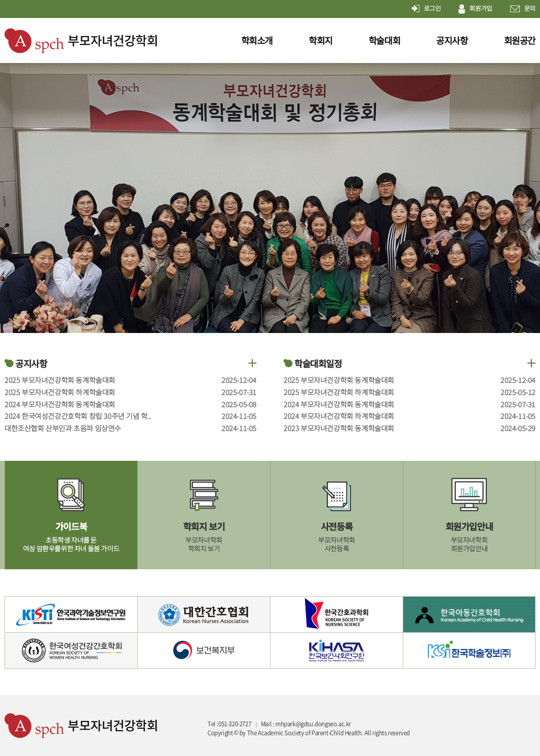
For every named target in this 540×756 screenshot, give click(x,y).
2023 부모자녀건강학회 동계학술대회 (339, 428)
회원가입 (475, 9)
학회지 (321, 40)
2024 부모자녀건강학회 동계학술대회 (60, 404)
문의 (523, 9)
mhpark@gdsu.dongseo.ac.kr (313, 724)
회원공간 (520, 40)
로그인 (426, 9)
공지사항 (452, 40)
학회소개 (257, 40)
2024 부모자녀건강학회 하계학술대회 (339, 416)
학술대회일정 (313, 364)
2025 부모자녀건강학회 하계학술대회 (60, 392)
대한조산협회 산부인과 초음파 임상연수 (63, 428)
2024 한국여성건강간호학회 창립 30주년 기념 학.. (78, 416)
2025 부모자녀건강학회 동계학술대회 (60, 380)
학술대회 (384, 40)
